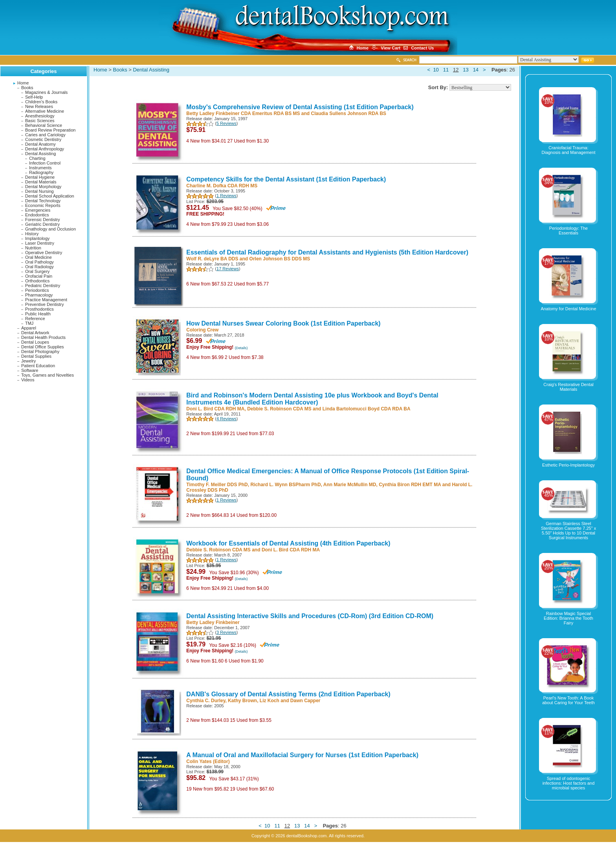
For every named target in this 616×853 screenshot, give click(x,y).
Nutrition (33, 248)
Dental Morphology (43, 187)
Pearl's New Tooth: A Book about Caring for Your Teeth (568, 700)
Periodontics (37, 290)
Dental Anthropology (45, 149)
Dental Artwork (35, 333)
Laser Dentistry (40, 243)
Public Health (38, 314)
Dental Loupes (35, 342)
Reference (35, 319)
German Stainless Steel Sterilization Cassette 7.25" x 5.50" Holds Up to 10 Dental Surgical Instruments (568, 531)
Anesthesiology (40, 116)
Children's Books (41, 102)
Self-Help (34, 97)
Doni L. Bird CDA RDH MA (215, 409)
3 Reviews (226, 632)
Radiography (41, 172)
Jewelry (28, 361)
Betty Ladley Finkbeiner (213, 622)
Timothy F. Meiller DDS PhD (217, 485)
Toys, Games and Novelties (48, 375)
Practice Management (46, 300)
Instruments (40, 168)
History (32, 234)
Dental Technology (43, 201)
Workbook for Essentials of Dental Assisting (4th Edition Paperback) (288, 543)
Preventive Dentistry (44, 304)
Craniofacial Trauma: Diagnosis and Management (569, 150)
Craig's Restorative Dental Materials (568, 387)
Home (23, 83)
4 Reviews (226, 419)
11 (446, 70)
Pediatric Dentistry (43, 286)
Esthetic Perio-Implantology (568, 465)
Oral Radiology (39, 267)
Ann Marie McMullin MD (350, 485)
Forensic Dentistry (43, 220)
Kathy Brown (242, 701)
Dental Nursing (39, 191)
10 (436, 70)
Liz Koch (269, 701)
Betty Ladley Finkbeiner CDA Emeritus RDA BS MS (243, 113)
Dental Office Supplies (43, 347)
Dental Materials (41, 182)
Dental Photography (40, 351)
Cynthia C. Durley (206, 701)
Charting (37, 158)
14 (476, 70)
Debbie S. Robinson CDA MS (279, 409)
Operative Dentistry (44, 253)
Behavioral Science (44, 125)
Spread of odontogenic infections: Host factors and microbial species (569, 783)
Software (30, 370)
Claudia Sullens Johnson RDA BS (348, 113)
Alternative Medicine (45, 111)
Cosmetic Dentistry (43, 139)
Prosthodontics (39, 309)
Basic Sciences (40, 121)
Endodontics (37, 215)
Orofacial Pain (39, 276)
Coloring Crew (202, 330)
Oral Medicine (38, 257)
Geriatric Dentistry (42, 224)
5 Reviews (226, 123)
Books (27, 88)
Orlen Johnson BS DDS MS (280, 259)
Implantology (37, 238)
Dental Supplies (36, 356)
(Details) (241, 348)
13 (466, 70)
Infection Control (45, 163)
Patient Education (38, 366)
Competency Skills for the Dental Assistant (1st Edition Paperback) (286, 179)
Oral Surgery (37, 271)
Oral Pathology (39, 262)
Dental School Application (50, 196)
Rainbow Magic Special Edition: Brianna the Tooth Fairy (568, 618)
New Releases (39, 106)
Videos (28, 380)
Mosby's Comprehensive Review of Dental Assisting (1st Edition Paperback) (300, 107)
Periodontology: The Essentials (568, 231)
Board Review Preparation (50, 130)
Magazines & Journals (46, 92)
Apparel (29, 328)
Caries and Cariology (45, 135)
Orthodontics (37, 281)
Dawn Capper (305, 701)
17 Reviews (228, 269)
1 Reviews (226, 196)
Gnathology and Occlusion (50, 229)
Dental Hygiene (40, 177)
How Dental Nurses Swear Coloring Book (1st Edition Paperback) (283, 323)
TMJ (29, 323)
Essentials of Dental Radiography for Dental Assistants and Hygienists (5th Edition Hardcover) (327, 252)
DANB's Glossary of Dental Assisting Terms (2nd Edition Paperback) (288, 694)
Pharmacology (39, 295)
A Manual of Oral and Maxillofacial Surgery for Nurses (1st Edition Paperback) (302, 755)
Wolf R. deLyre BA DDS (212, 259)
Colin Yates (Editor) (208, 761)
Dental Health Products (43, 337)
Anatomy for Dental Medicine (568, 309)
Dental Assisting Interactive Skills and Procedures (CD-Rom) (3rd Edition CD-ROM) (310, 616)
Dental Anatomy (40, 144)
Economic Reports (43, 205)
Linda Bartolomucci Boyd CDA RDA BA (367, 409)
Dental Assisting (40, 154)
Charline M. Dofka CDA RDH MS (222, 186)
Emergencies (38, 210)
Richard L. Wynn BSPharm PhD (285, 485)
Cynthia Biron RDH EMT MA (410, 485)
